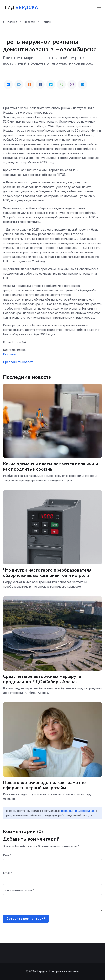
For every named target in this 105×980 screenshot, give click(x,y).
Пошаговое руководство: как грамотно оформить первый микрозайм (44, 785)
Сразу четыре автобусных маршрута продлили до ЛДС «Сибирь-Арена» (42, 679)
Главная (10, 22)
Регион (46, 22)
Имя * (7, 855)
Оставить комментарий (26, 919)
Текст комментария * (18, 890)
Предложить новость (19, 362)
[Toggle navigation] (99, 7)
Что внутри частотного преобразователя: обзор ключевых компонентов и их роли (48, 573)
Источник (10, 354)
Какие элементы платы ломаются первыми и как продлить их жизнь (50, 467)
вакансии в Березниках (78, 811)
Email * (8, 873)
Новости (30, 22)
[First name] (52, 863)
